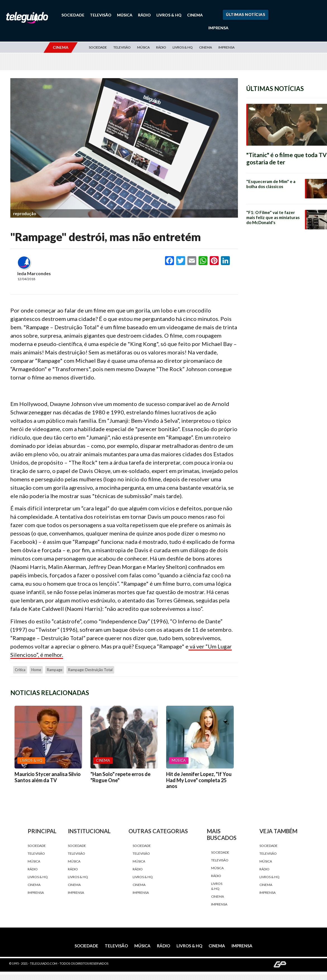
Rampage (55, 670)
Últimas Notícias (245, 14)
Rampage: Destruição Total (90, 670)
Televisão (101, 15)
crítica (20, 670)
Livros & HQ (169, 15)
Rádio (144, 15)
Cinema (195, 15)
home (36, 670)
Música (125, 15)
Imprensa (218, 28)
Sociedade (73, 15)
